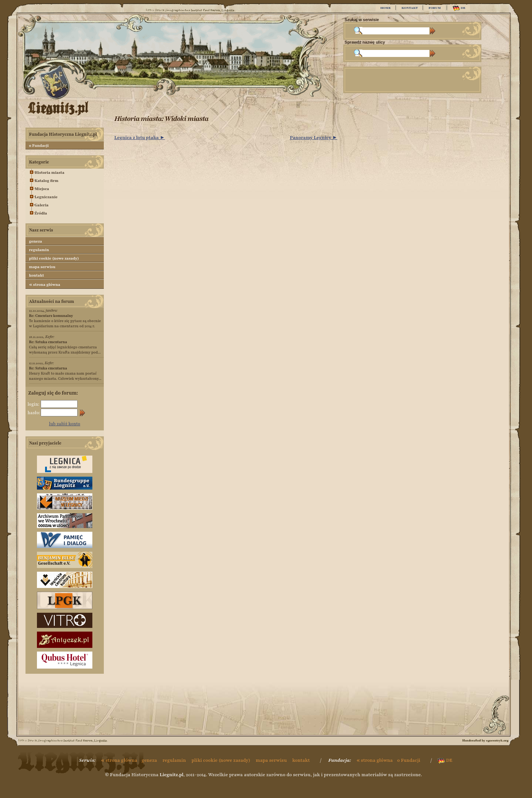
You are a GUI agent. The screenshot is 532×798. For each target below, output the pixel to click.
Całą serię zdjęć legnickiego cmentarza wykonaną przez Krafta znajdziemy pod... (65, 347)
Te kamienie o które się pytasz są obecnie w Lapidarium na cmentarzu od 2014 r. (65, 321)
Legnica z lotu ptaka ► (139, 138)
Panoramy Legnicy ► (314, 138)
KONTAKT (410, 8)
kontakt (37, 275)
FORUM (435, 8)
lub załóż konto (65, 424)
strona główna (45, 284)
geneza (36, 241)
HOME (385, 8)
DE (459, 8)
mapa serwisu (42, 267)
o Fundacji (39, 146)
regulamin (39, 250)
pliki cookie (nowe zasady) (54, 258)
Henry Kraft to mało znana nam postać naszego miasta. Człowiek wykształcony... (65, 373)
